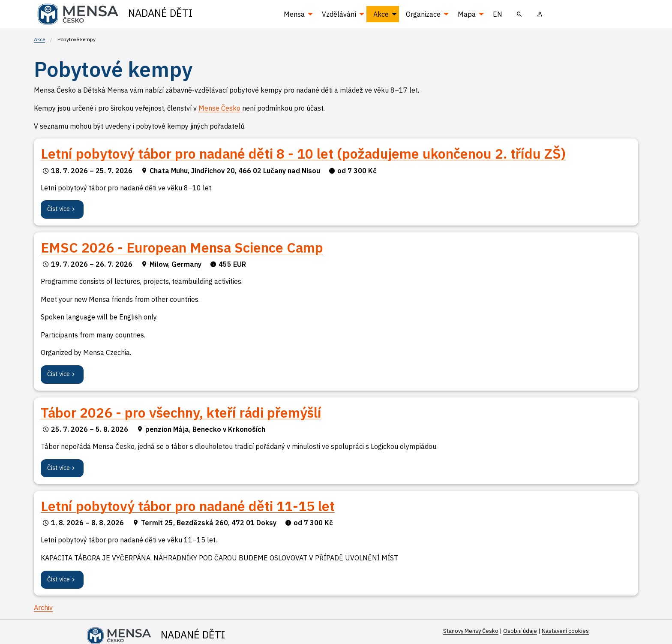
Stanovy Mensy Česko (471, 631)
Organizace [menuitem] (423, 14)
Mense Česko (219, 108)
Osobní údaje (520, 631)
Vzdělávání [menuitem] (339, 14)
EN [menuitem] (498, 14)
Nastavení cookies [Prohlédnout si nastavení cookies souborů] (565, 631)
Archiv (43, 608)
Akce (39, 39)
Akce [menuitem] (381, 14)
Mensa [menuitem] (294, 14)
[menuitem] (519, 14)
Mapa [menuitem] (467, 14)
